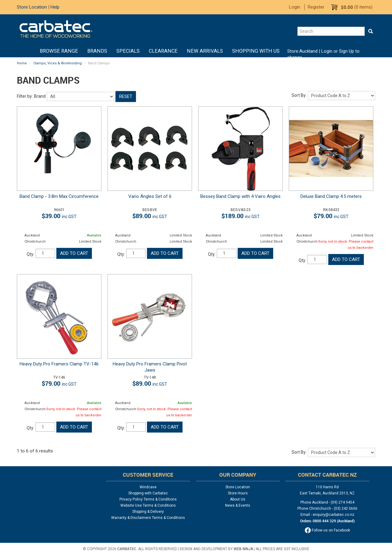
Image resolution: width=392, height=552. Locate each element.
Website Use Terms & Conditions (148, 505)
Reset (126, 96)
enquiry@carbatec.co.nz (334, 515)
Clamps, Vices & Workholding (58, 63)
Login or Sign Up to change (323, 54)
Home (31, 51)
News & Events (238, 505)
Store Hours (238, 493)
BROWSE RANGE (59, 51)
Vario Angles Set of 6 (150, 196)
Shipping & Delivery (148, 512)
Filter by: (25, 96)
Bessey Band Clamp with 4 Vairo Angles (240, 196)
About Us (238, 499)
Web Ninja (243, 549)
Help (55, 7)
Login (295, 7)
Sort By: (299, 95)
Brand (40, 96)
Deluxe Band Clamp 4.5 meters (331, 196)
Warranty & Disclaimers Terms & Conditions (148, 518)
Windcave (148, 487)
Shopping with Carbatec (148, 493)
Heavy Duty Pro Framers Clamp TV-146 (59, 364)
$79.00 (331, 216)
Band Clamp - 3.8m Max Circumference (59, 196)
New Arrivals (205, 51)
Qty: (30, 254)
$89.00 (150, 216)
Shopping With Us (256, 51)
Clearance (163, 51)
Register (316, 7)
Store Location (32, 7)
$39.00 (59, 216)
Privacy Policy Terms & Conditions (148, 499)
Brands (97, 51)
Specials (128, 51)
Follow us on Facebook (327, 530)
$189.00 (241, 216)
